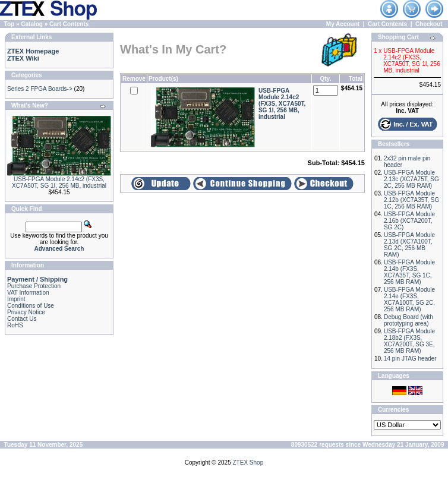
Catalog (32, 24)
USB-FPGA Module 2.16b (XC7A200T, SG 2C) (409, 221)
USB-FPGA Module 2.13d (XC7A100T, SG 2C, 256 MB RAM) (409, 245)
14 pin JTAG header (410, 359)
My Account (343, 24)
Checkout (429, 24)
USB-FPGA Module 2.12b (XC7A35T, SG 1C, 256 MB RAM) (411, 200)
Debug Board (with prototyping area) (408, 320)
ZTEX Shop (248, 463)
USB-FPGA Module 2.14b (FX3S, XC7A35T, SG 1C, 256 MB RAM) (409, 272)
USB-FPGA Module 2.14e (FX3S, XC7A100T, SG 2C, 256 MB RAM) (409, 299)
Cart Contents (69, 24)
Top (10, 24)
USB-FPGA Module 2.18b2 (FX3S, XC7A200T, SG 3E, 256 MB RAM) (409, 341)
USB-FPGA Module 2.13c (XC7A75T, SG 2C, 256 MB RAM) (411, 179)
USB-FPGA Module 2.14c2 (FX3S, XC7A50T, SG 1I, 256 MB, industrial (59, 182)
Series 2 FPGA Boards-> (40, 89)
